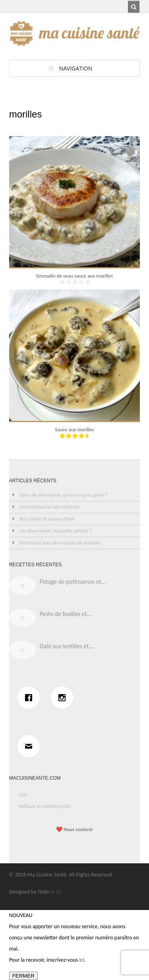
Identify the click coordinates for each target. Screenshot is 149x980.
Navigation (76, 68)
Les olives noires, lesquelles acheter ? (55, 531)
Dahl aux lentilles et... (67, 646)
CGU (23, 795)
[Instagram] (64, 698)
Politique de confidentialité (45, 806)
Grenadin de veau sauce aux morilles (74, 276)
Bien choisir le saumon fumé (47, 519)
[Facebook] (31, 698)
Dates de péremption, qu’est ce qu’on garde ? (63, 495)
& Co (56, 892)
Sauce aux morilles (75, 429)
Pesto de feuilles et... (66, 614)
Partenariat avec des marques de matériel (60, 543)
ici (81, 960)
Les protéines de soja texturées (49, 507)
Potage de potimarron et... (73, 582)
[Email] (31, 746)
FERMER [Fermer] (23, 976)
